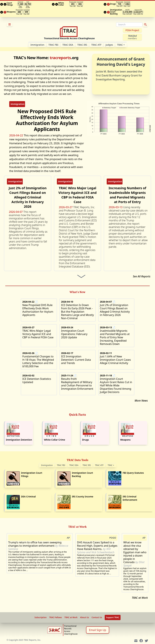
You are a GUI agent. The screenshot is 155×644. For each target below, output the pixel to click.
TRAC (121, 45)
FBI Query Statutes (133, 473)
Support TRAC (113, 617)
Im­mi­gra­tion (37, 45)
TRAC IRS (82, 45)
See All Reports (142, 276)
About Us (85, 617)
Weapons (125, 440)
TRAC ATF (96, 45)
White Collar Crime (55, 440)
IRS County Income (83, 497)
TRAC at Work (140, 598)
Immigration (47, 465)
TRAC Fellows (55, 617)
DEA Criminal (28, 497)
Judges (109, 45)
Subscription (40, 617)
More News (141, 401)
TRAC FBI (53, 45)
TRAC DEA (68, 45)
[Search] (129, 25)
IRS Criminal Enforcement (130, 498)
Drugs (85, 440)
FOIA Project (132, 30)
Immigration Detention (19, 440)
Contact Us (97, 617)
